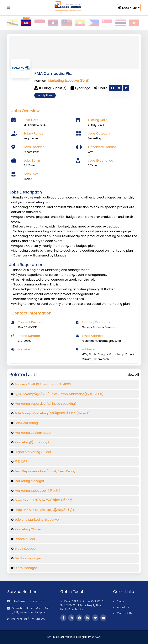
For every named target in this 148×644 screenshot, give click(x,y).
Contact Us (125, 613)
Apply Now (45, 95)
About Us (123, 607)
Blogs (120, 601)
